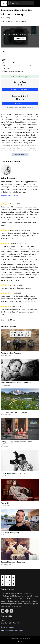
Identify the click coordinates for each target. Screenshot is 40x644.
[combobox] (21, 3)
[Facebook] (7, 611)
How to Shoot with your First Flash (14, 473)
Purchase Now (20, 39)
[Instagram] (11, 611)
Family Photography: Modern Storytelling (16, 383)
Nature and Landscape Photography (14, 412)
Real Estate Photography (10, 532)
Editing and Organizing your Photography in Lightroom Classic (17, 443)
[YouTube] (3, 611)
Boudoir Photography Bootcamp (13, 562)
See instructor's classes (10, 195)
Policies (20, 641)
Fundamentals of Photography (12, 353)
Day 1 (4, 51)
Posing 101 (5, 503)
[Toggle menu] (37, 3)
